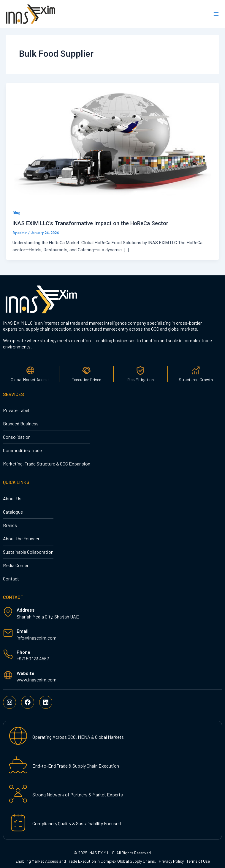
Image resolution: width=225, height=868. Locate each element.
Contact (11, 579)
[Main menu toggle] (216, 14)
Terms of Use (198, 861)
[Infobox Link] (113, 635)
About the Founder (21, 538)
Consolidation (17, 437)
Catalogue (13, 512)
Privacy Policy (171, 861)
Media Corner (16, 565)
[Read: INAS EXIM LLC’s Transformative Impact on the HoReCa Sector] (113, 142)
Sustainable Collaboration (28, 552)
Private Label (16, 410)
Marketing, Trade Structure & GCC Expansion (47, 464)
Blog (16, 213)
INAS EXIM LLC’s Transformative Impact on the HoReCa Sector (90, 223)
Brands (10, 525)
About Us (12, 498)
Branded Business (21, 423)
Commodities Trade (22, 450)
